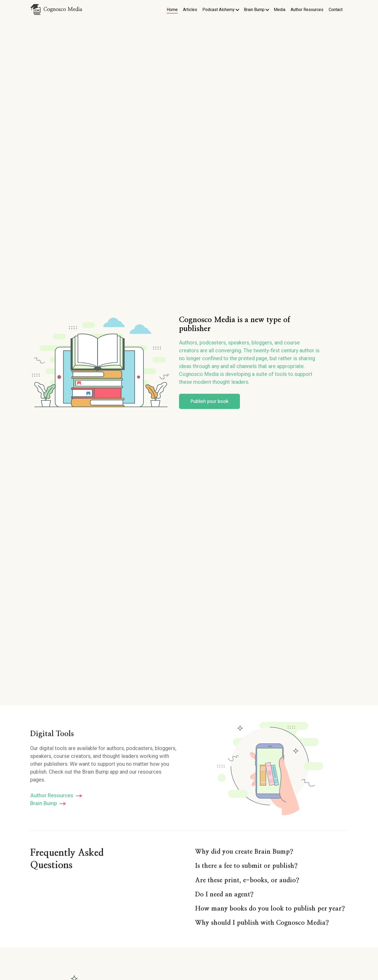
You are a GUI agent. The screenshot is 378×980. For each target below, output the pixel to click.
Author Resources (307, 10)
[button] (221, 10)
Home (172, 10)
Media (280, 10)
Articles (190, 10)
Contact (336, 10)
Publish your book (209, 404)
